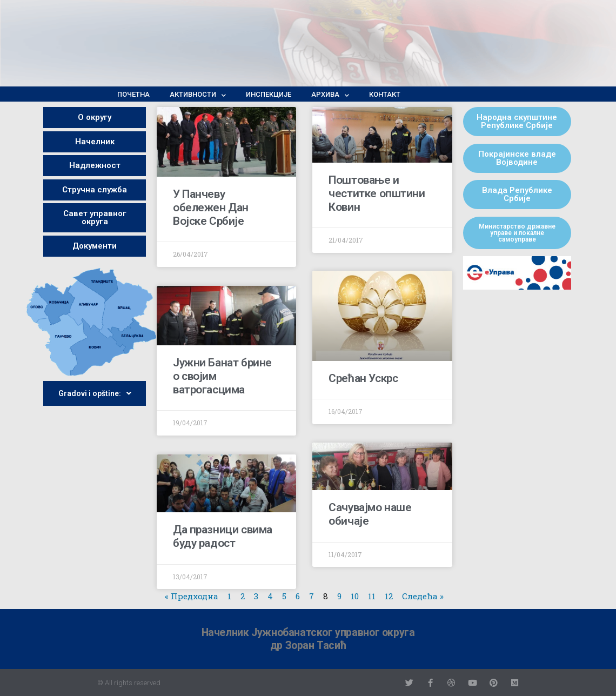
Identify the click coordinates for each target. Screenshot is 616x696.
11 (372, 596)
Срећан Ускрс (363, 379)
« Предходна (192, 596)
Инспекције (269, 94)
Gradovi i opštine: (95, 393)
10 (355, 596)
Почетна (133, 94)
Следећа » (423, 596)
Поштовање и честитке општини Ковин (377, 193)
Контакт (385, 94)
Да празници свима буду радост (223, 536)
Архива (330, 95)
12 (389, 596)
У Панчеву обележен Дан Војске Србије (211, 208)
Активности (198, 95)
